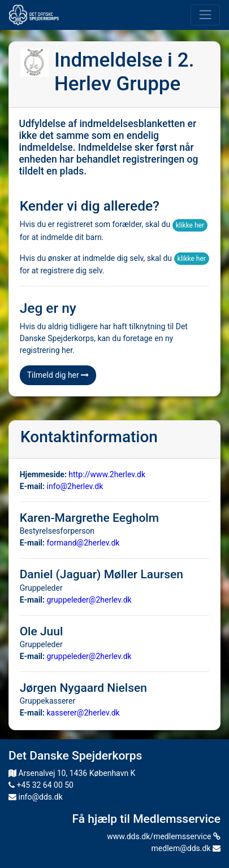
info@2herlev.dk (75, 486)
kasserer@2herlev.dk (83, 713)
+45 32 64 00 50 (41, 785)
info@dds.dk (36, 797)
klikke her (190, 225)
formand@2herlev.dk (83, 543)
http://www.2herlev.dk (107, 474)
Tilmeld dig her (58, 375)
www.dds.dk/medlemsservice (164, 836)
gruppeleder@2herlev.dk (89, 600)
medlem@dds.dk (186, 848)
